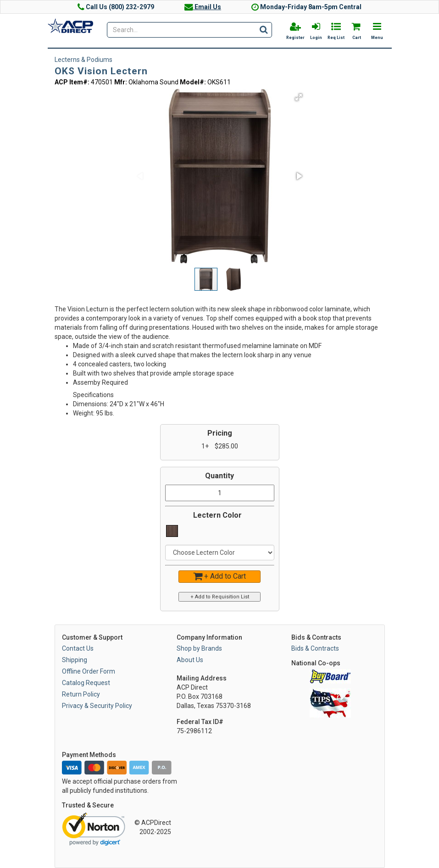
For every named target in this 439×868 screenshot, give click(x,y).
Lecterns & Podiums (83, 60)
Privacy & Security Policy (97, 706)
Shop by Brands (199, 648)
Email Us (203, 7)
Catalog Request (86, 683)
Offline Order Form (89, 671)
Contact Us (78, 648)
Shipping (75, 660)
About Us (190, 660)
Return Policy (81, 694)
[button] (299, 97)
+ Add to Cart (219, 576)
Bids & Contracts (315, 648)
